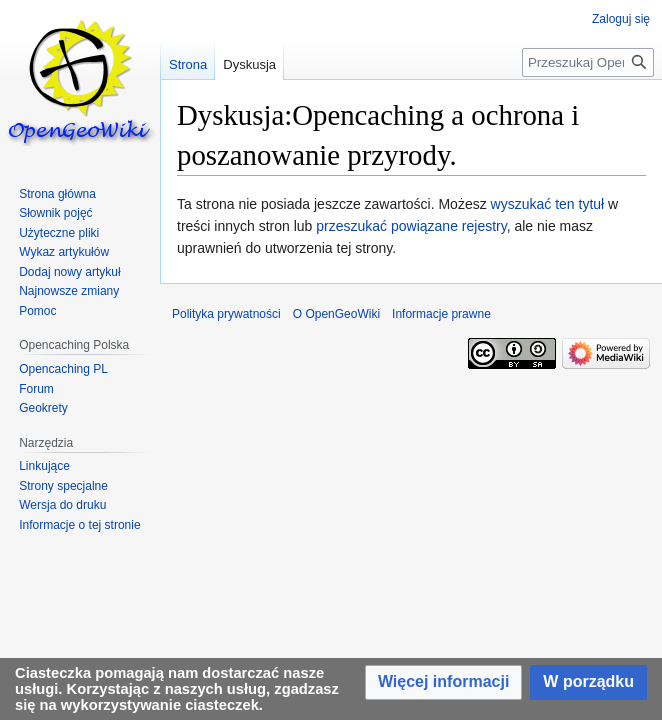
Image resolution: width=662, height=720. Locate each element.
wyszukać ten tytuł (548, 204)
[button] (443, 682)
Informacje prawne (441, 314)
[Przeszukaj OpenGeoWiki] (588, 62)
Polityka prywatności (226, 314)
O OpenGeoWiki (336, 314)
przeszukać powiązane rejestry (411, 226)
